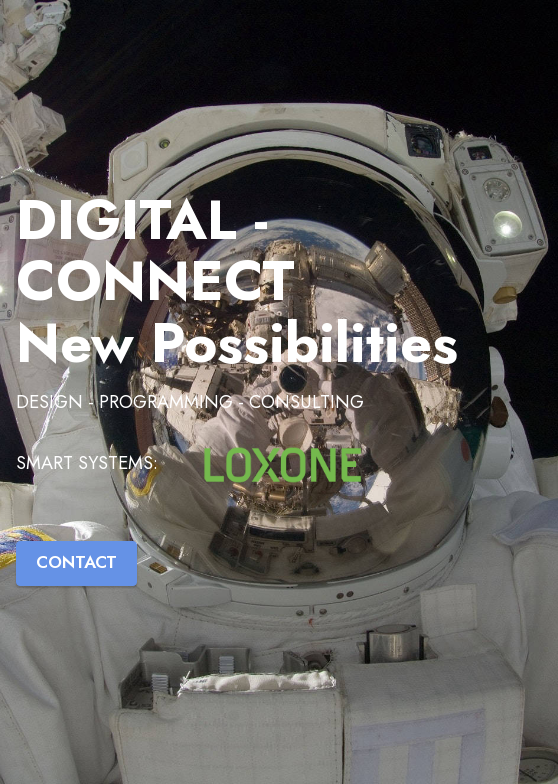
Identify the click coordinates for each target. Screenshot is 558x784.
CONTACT (76, 562)
